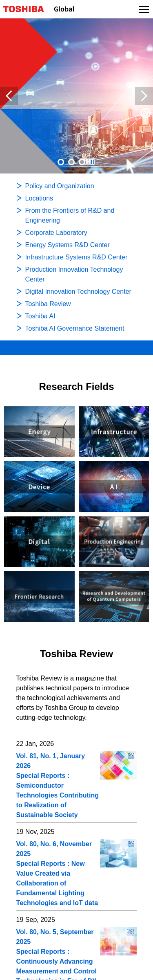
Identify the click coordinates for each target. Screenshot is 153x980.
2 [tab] (71, 162)
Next (144, 96)
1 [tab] (61, 162)
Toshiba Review (77, 654)
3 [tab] (82, 162)
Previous (9, 96)
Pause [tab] (93, 162)
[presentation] (71, 162)
